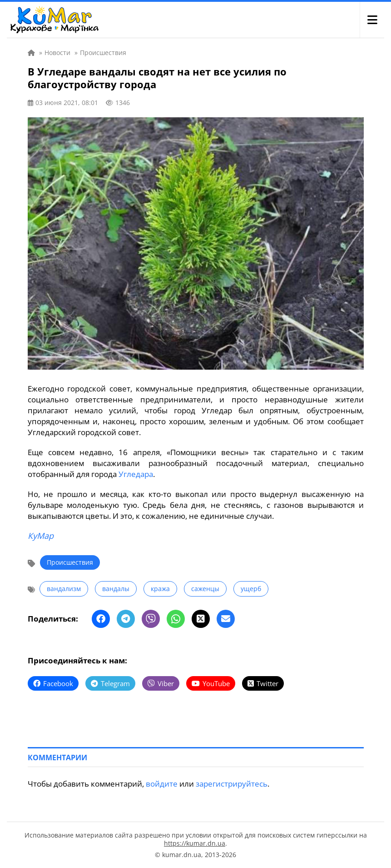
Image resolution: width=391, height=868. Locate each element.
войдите (162, 784)
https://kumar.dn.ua (195, 843)
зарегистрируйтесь (232, 784)
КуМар (41, 536)
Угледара (136, 474)
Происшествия (70, 562)
